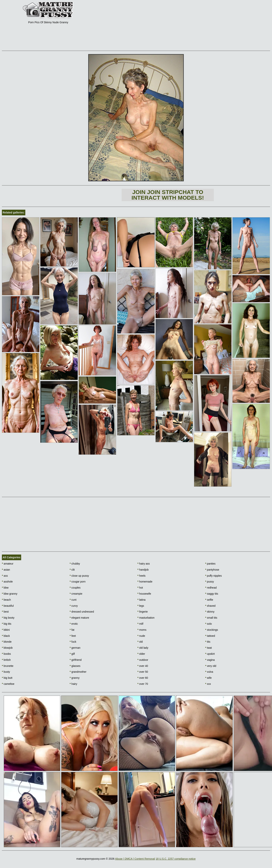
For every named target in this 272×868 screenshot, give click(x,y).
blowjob (7, 648)
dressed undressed (82, 612)
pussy (209, 582)
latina (142, 600)
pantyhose (212, 570)
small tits (211, 618)
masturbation (146, 618)
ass (5, 576)
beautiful (8, 606)
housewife (144, 594)
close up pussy (79, 576)
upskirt (210, 654)
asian (6, 570)
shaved (210, 606)
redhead (211, 588)
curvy (74, 606)
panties (210, 564)
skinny (210, 612)
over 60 (143, 678)
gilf (72, 654)
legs (141, 606)
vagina (210, 660)
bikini (6, 630)
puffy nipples (213, 576)
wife (208, 678)
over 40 (143, 666)
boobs (6, 654)
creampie (76, 594)
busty (6, 672)
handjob (143, 570)
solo (208, 624)
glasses (75, 666)
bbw (5, 588)
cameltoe (8, 684)
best (5, 612)
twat (208, 648)
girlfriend (76, 660)
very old (211, 666)
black (6, 636)
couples (75, 588)
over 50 (143, 672)
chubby (75, 564)
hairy (73, 684)
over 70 (143, 684)
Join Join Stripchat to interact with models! (168, 195)
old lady (143, 648)
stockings (212, 630)
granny (75, 678)
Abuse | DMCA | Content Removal (135, 859)
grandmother (78, 672)
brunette (8, 666)
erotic (74, 624)
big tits (7, 624)
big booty (8, 618)
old (140, 642)
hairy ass (144, 564)
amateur (8, 564)
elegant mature (79, 618)
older (141, 654)
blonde (7, 642)
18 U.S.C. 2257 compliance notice (176, 859)
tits (208, 642)
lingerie (143, 612)
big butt (7, 678)
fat (72, 630)
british (6, 660)
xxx (208, 684)
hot (140, 588)
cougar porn (78, 582)
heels (142, 576)
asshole (7, 582)
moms (142, 630)
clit (72, 570)
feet (73, 636)
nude (141, 636)
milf (140, 624)
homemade (145, 582)
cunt (73, 600)
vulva (209, 672)
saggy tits (212, 594)
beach (6, 600)
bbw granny (10, 594)
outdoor (143, 660)
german (75, 648)
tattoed (210, 636)
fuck (73, 642)
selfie (209, 600)
